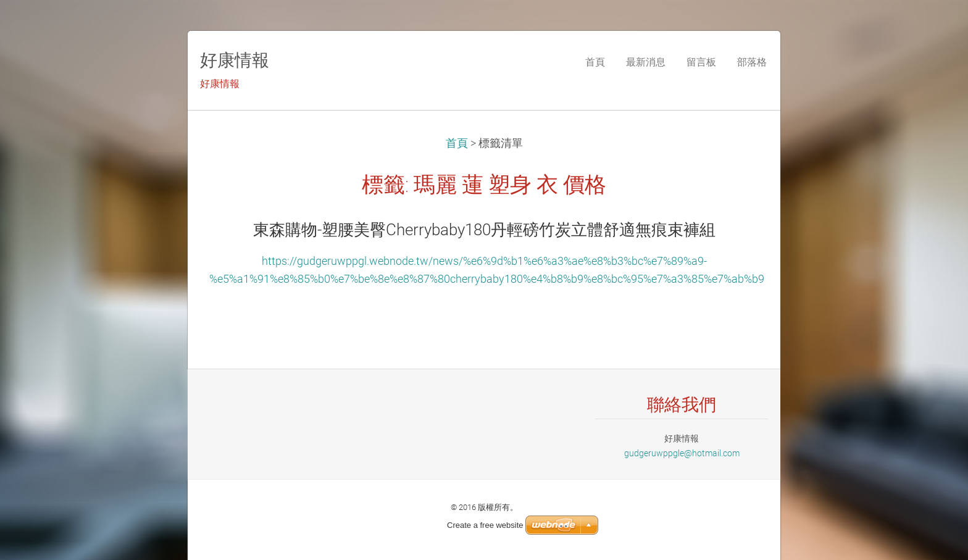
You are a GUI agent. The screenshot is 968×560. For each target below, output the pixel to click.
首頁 (457, 143)
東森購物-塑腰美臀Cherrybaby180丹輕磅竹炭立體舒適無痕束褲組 (484, 230)
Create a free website (485, 525)
